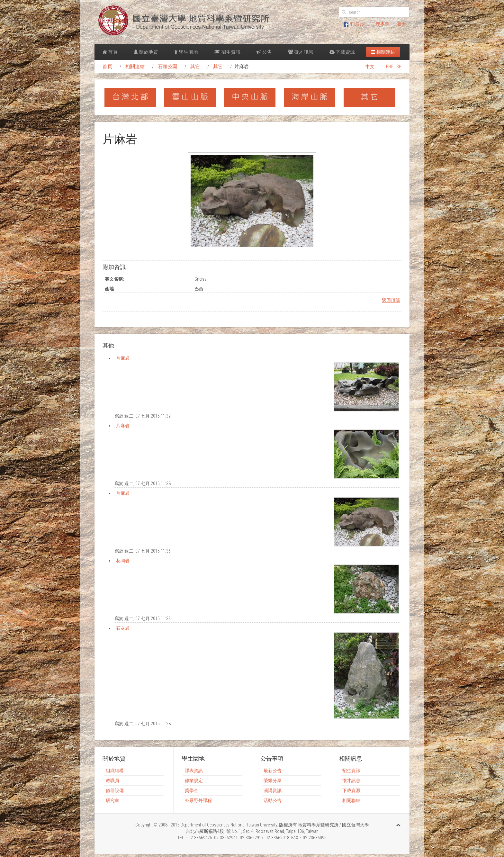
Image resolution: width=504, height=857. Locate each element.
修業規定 (194, 780)
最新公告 (273, 771)
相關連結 (383, 52)
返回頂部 (391, 300)
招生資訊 (227, 52)
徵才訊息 (301, 52)
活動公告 (273, 800)
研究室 (113, 800)
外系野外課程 (198, 800)
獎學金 (192, 790)
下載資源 (342, 52)
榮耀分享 (273, 780)
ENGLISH (394, 67)
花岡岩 (123, 561)
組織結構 (115, 771)
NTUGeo (354, 24)
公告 (264, 52)
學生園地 (186, 52)
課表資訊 (194, 771)
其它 (195, 67)
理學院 (382, 24)
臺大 (401, 24)
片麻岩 (123, 358)
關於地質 (146, 52)
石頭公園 (167, 67)
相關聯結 (351, 800)
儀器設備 (115, 790)
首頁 (110, 52)
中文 (370, 67)
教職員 (113, 780)
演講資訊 (273, 790)
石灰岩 (123, 628)
